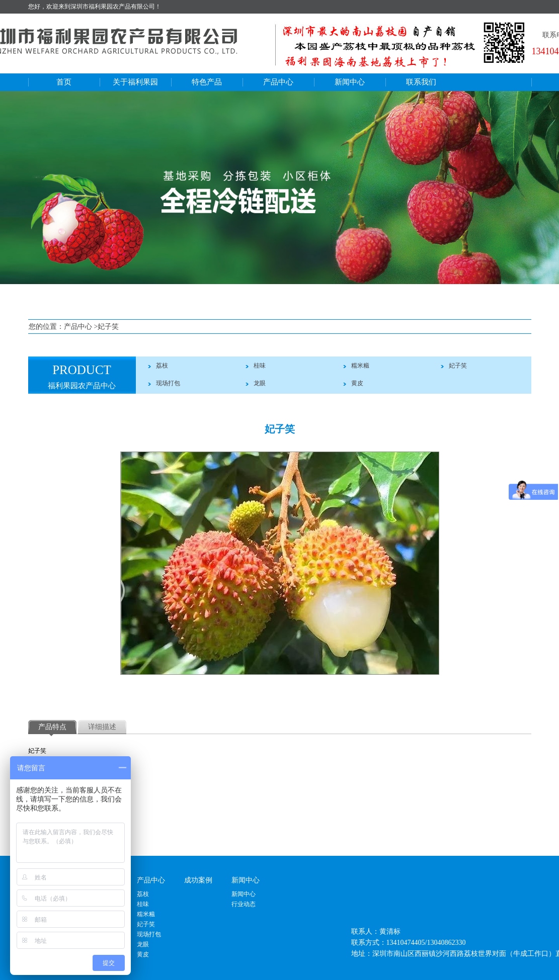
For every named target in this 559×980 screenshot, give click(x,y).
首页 (64, 82)
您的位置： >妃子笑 (74, 327)
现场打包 (168, 383)
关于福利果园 (135, 82)
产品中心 (278, 82)
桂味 (260, 366)
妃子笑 (458, 366)
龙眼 (260, 383)
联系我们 (421, 82)
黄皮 (357, 383)
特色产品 (207, 82)
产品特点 (52, 727)
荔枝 (162, 366)
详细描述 (102, 727)
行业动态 (244, 904)
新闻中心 (350, 82)
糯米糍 (360, 366)
